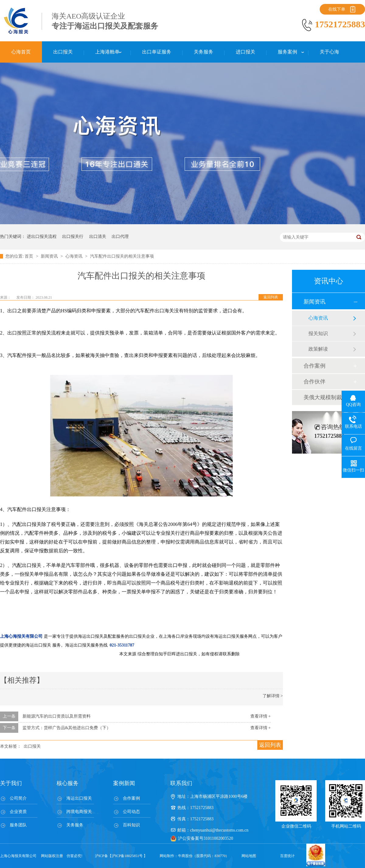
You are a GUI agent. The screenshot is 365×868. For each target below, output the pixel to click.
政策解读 (318, 349)
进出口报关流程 (42, 237)
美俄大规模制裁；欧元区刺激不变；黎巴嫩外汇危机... (328, 397)
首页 (30, 256)
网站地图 (249, 856)
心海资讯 (75, 256)
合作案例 (315, 366)
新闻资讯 (50, 256)
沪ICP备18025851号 (127, 856)
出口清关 (98, 237)
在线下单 (337, 9)
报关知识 (318, 333)
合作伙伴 (315, 382)
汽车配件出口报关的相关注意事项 (122, 256)
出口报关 (32, 746)
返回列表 (271, 297)
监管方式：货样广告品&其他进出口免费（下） (67, 728)
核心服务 (68, 783)
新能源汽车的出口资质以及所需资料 (57, 716)
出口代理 (120, 237)
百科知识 (131, 825)
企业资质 (18, 812)
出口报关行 (73, 237)
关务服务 (75, 825)
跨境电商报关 (79, 812)
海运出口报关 (79, 798)
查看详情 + (261, 716)
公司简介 (18, 798)
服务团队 (18, 825)
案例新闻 (124, 783)
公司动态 (131, 812)
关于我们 (11, 783)
